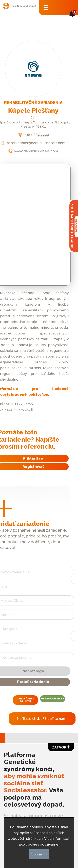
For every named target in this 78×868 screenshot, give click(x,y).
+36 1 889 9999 (33, 135)
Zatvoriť (61, 747)
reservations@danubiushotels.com (33, 143)
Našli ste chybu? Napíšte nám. (42, 719)
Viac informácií (57, 839)
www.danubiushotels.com (33, 151)
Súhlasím (39, 854)
